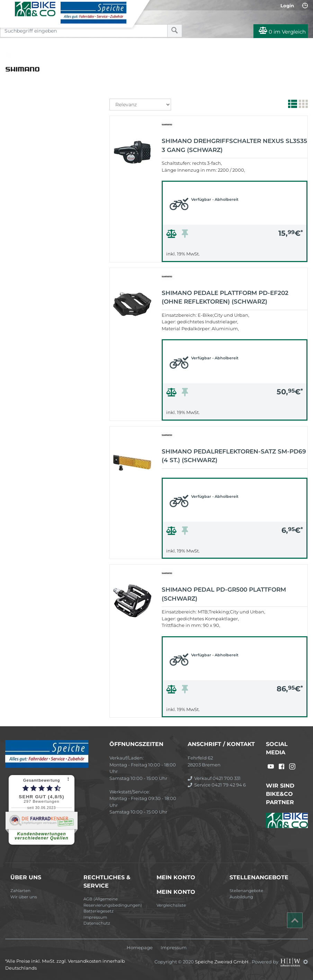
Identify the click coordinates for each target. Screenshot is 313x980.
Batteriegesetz (99, 911)
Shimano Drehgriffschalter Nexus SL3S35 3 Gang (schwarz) (234, 145)
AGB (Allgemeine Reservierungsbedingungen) (113, 902)
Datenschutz (97, 923)
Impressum (95, 917)
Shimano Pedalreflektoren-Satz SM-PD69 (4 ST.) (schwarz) (234, 456)
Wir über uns (24, 897)
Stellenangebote (246, 891)
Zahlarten (20, 891)
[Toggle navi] (8, 7)
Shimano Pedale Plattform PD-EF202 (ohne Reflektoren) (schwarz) (225, 297)
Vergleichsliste (171, 905)
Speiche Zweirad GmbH (222, 962)
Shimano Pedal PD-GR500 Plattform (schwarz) (224, 594)
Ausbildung (241, 897)
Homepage (140, 948)
